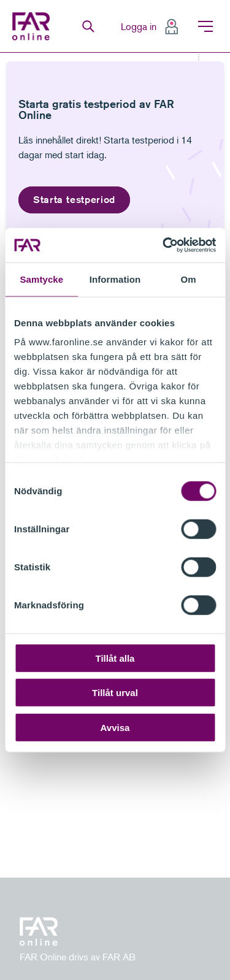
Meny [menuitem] (205, 26)
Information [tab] (115, 279)
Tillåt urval (115, 693)
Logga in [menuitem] (139, 26)
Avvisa (115, 727)
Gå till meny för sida (0, 53)
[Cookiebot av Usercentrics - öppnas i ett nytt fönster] (164, 245)
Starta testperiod (74, 200)
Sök (88, 26)
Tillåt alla (115, 658)
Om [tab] (189, 279)
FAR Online (34, 26)
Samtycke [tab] (41, 279)
